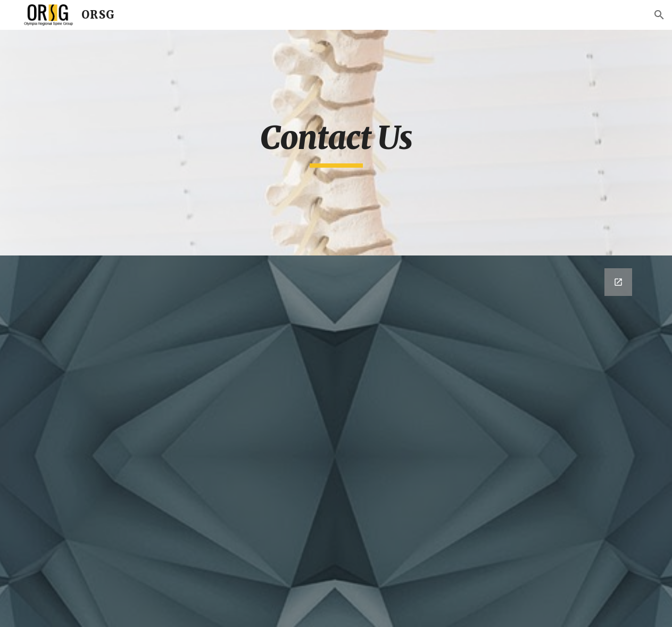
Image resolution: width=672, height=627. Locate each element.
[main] (336, 143)
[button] (659, 15)
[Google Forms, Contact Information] (336, 441)
